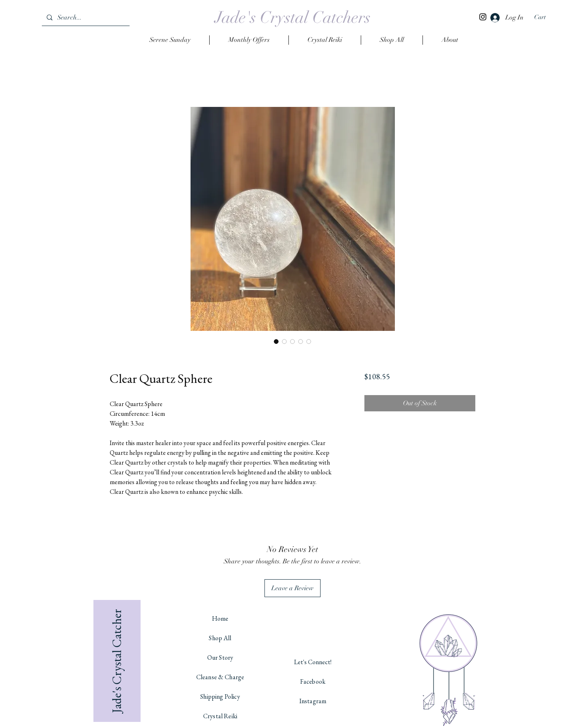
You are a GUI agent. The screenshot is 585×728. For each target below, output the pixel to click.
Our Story (220, 657)
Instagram (313, 701)
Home (220, 618)
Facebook (313, 681)
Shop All (220, 638)
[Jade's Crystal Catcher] (117, 661)
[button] (545, 17)
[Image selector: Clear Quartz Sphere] (276, 341)
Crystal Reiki (220, 716)
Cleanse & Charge (220, 677)
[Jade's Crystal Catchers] (293, 17)
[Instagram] (483, 17)
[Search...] (85, 17)
